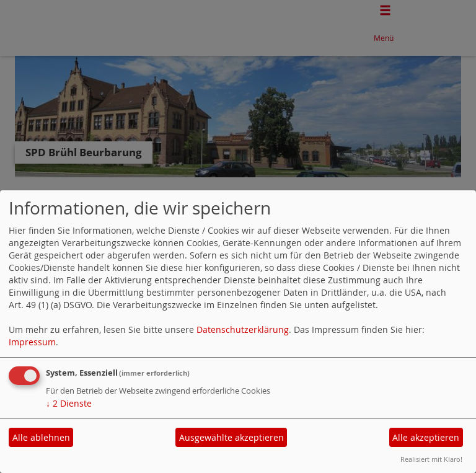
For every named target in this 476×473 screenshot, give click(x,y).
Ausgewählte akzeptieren (231, 437)
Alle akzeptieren (426, 437)
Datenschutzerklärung (243, 329)
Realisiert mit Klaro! (431, 459)
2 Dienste (69, 403)
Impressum (32, 342)
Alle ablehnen (41, 437)
